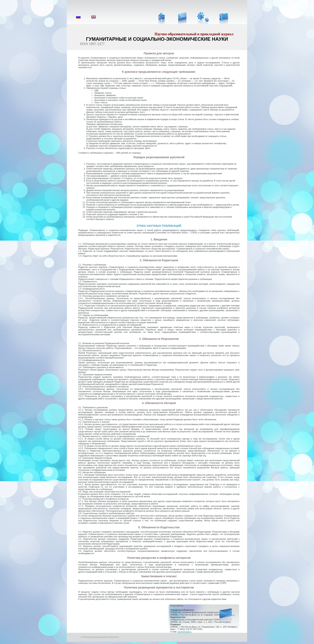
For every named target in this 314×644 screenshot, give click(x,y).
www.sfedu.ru (228, 615)
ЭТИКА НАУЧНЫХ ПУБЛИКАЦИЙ (159, 226)
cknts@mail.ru (184, 632)
